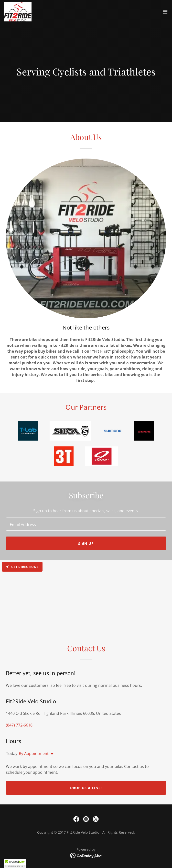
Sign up (86, 543)
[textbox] (86, 524)
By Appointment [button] (34, 754)
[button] (165, 12)
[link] (18, 12)
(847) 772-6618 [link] (19, 725)
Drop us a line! (86, 788)
